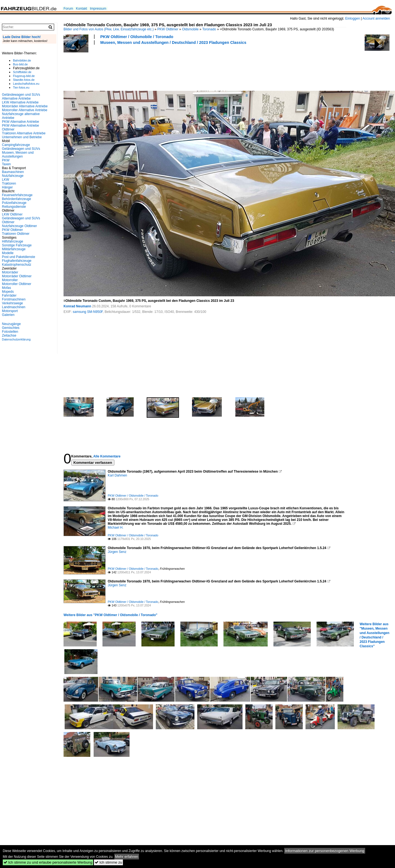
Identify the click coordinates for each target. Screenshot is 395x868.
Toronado (209, 29)
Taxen (6, 164)
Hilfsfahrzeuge (13, 241)
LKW (6, 180)
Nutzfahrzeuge (13, 176)
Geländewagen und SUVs (21, 149)
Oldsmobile (190, 29)
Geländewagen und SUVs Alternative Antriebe (21, 97)
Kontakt (82, 9)
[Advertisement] (164, 67)
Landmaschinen (14, 307)
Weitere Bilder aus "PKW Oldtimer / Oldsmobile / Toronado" (110, 615)
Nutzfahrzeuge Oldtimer (19, 226)
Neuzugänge (11, 324)
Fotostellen (10, 332)
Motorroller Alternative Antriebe (25, 110)
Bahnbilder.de (22, 60)
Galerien (8, 315)
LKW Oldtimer (12, 214)
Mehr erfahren (127, 857)
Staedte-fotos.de (24, 80)
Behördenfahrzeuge (16, 199)
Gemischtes (11, 328)
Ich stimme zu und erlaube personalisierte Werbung (48, 862)
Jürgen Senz (117, 552)
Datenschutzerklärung (16, 339)
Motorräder (10, 272)
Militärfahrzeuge (14, 249)
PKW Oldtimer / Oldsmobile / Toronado (137, 37)
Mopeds (8, 292)
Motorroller (10, 280)
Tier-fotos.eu (21, 87)
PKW (6, 160)
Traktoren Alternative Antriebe (24, 133)
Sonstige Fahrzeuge (17, 245)
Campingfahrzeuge (16, 145)
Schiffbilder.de (22, 72)
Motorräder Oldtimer (17, 276)
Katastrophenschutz (17, 265)
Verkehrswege (12, 303)
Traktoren (9, 183)
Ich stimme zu (108, 862)
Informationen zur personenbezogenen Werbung (325, 851)
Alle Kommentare (107, 456)
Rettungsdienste (14, 207)
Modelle (8, 253)
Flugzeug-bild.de (24, 76)
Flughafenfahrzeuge (17, 261)
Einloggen (353, 18)
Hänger (7, 187)
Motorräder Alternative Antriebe (25, 106)
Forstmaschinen (14, 299)
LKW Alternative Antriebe (20, 102)
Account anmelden (376, 18)
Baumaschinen (13, 172)
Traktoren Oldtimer (16, 234)
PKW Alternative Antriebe (20, 122)
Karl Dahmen (117, 475)
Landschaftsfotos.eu (26, 84)
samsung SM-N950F (88, 312)
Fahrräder (9, 295)
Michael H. (116, 528)
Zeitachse (9, 336)
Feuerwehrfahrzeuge (17, 195)
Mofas (6, 288)
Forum (68, 9)
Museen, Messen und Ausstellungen (18, 155)
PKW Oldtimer (168, 29)
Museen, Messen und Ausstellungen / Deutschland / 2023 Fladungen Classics (173, 42)
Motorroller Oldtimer (17, 284)
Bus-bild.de (20, 64)
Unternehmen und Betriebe (22, 137)
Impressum (98, 9)
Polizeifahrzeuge (14, 203)
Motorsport (10, 311)
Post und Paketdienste (19, 257)
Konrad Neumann (77, 306)
